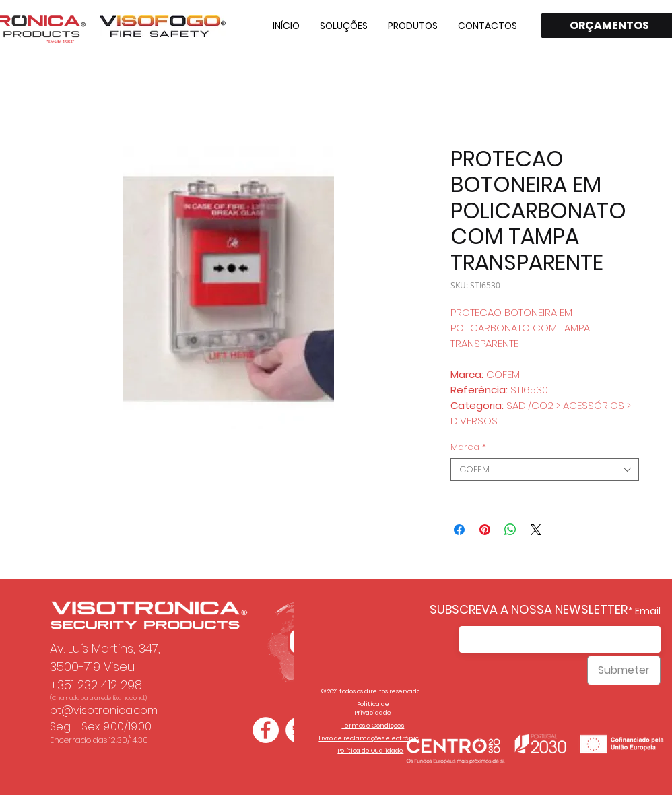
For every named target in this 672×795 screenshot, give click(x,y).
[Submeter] (624, 670)
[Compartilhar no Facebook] (459, 530)
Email (648, 611)
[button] (344, 26)
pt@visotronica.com (104, 710)
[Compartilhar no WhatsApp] (510, 530)
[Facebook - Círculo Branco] (266, 730)
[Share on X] (536, 530)
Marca (468, 447)
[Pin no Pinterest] (485, 530)
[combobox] (545, 470)
